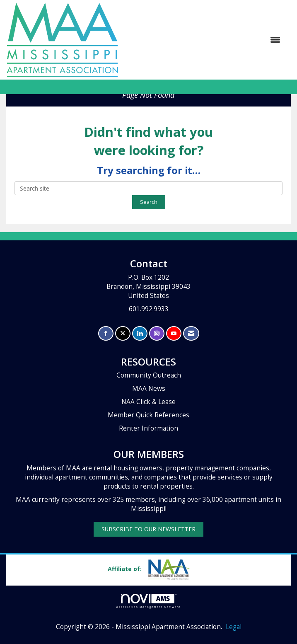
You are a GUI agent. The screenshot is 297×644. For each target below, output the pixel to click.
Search (149, 202)
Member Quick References (148, 415)
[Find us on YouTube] (174, 333)
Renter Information (148, 428)
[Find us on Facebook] (106, 333)
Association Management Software (149, 601)
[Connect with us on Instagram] (157, 333)
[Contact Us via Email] (191, 333)
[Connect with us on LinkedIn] (140, 333)
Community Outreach (149, 375)
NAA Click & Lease (148, 402)
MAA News (149, 389)
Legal (234, 627)
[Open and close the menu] (204, 40)
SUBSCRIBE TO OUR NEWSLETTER (148, 529)
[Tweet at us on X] (123, 333)
